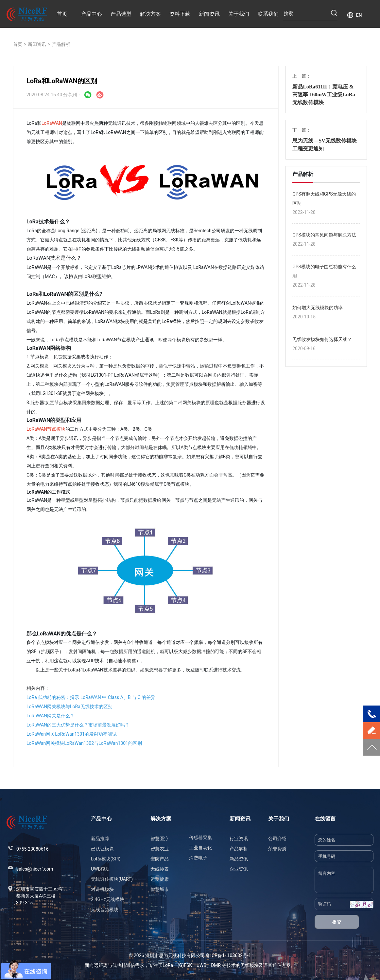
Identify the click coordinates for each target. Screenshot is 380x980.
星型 (65, 500)
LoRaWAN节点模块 (46, 429)
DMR (216, 965)
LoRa (168, 965)
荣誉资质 (277, 849)
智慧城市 (160, 889)
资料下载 (180, 14)
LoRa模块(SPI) (106, 859)
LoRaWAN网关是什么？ (51, 716)
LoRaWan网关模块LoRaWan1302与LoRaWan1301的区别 (84, 743)
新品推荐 (100, 839)
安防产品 (160, 859)
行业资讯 (239, 839)
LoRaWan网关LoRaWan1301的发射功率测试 (72, 734)
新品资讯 (239, 859)
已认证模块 (102, 849)
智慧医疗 (160, 839)
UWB (201, 965)
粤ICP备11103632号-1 (228, 955)
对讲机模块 (102, 889)
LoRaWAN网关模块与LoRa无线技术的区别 (69, 707)
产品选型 (121, 14)
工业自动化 (200, 848)
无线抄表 (160, 869)
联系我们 (268, 14)
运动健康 (160, 879)
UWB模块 (100, 869)
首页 (62, 14)
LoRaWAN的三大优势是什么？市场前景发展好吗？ (78, 725)
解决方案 (150, 14)
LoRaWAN (52, 123)
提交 (337, 922)
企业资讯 (239, 869)
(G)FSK (185, 965)
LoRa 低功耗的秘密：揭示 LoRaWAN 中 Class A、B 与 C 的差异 (91, 697)
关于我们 (239, 14)
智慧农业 (160, 849)
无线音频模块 (105, 910)
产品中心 (92, 14)
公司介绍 (277, 839)
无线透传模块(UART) (112, 879)
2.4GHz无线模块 (108, 899)
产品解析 (61, 44)
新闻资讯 (209, 14)
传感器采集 (200, 838)
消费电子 (198, 858)
